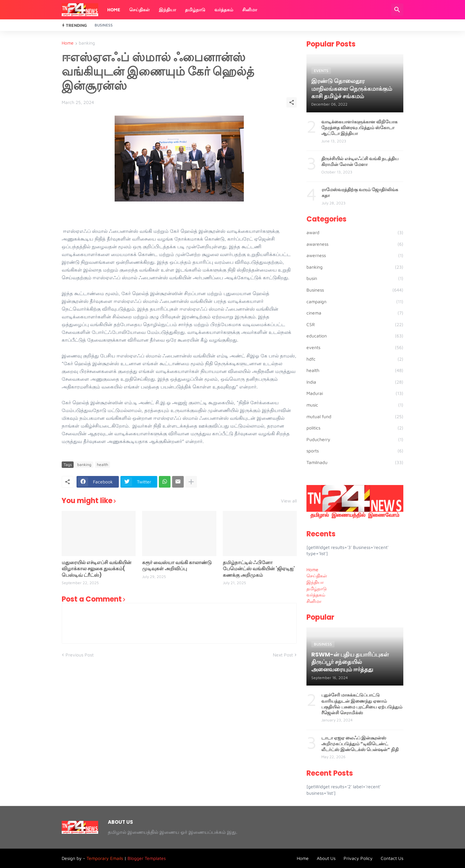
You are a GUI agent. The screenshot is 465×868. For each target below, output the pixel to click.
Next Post (283, 655)
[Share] (292, 102)
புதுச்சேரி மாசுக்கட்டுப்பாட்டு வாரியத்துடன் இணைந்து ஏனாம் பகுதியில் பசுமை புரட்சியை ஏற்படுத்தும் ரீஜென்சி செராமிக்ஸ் (362, 704)
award (355, 232)
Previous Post (80, 655)
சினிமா (250, 10)
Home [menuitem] (312, 569)
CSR (355, 325)
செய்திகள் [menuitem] (317, 576)
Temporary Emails (105, 858)
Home (114, 10)
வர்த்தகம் (224, 10)
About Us (326, 858)
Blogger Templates (147, 858)
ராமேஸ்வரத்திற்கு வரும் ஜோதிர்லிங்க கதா (360, 192)
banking (87, 43)
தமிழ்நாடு (195, 10)
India (355, 382)
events (355, 347)
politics (355, 428)
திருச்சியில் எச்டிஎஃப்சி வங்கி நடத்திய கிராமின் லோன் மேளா (360, 161)
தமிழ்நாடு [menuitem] (317, 589)
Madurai (355, 393)
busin (355, 278)
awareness (355, 244)
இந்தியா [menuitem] (315, 582)
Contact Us (392, 858)
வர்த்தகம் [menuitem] (316, 595)
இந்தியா (167, 10)
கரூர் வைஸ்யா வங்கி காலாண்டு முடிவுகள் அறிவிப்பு (177, 566)
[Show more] (191, 482)
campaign (355, 302)
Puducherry (355, 439)
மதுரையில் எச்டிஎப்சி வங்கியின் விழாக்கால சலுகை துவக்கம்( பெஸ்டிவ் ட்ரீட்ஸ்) (97, 569)
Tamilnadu (355, 462)
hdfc (355, 359)
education (355, 336)
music (355, 405)
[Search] (397, 10)
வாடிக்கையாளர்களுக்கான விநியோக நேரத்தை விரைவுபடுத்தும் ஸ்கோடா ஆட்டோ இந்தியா (359, 128)
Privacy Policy (358, 858)
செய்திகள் (139, 10)
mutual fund (355, 417)
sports (355, 451)
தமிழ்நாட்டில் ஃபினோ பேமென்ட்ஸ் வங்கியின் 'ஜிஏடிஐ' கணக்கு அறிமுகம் (259, 569)
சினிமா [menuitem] (314, 601)
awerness (355, 255)
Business (104, 25)
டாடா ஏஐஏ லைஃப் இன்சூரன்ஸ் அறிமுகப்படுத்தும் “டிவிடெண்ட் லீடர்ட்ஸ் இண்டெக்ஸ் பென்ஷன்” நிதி (360, 744)
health (103, 465)
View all (289, 501)
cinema (355, 313)
